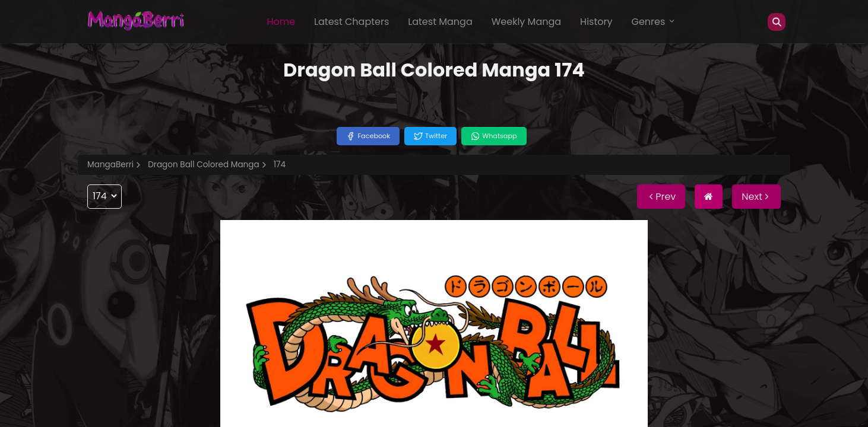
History (596, 22)
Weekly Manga (526, 22)
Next (756, 197)
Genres (654, 22)
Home (281, 22)
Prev (661, 197)
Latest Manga (440, 22)
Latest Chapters (351, 22)
